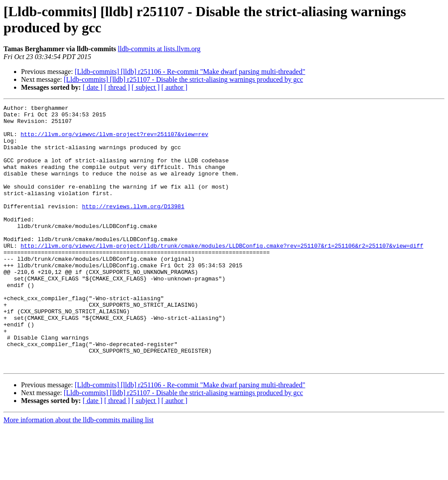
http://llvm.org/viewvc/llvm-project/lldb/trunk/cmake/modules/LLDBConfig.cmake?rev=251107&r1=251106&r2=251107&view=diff (222, 274)
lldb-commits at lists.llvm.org (159, 49)
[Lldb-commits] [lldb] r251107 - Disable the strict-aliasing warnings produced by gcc (184, 79)
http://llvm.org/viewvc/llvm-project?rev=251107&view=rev (114, 140)
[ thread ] (117, 87)
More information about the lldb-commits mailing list (79, 472)
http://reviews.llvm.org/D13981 (133, 227)
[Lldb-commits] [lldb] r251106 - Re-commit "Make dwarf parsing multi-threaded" (190, 72)
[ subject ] (146, 87)
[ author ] (175, 87)
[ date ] (93, 87)
